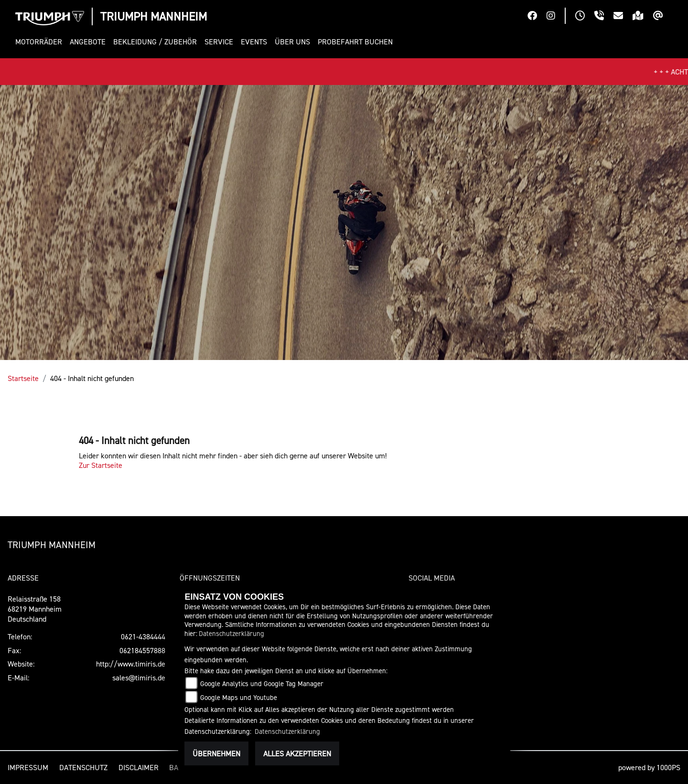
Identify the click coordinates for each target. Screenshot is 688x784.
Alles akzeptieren (297, 753)
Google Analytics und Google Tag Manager (262, 683)
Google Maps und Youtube (239, 697)
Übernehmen (216, 753)
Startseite (23, 378)
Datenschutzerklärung (231, 633)
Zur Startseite (101, 465)
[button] (41, 42)
